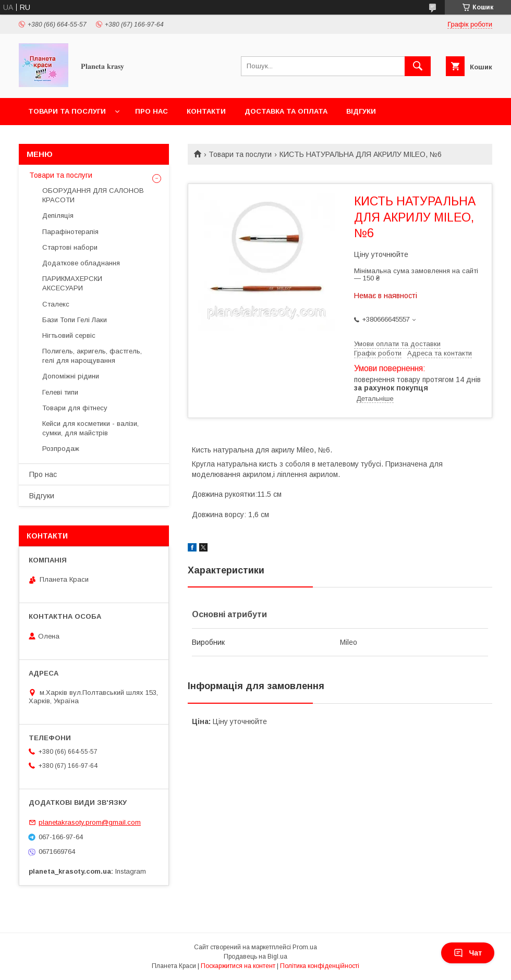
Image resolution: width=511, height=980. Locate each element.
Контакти (206, 111)
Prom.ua (305, 947)
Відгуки (361, 111)
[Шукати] (418, 66)
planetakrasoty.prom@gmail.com (90, 822)
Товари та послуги (67, 111)
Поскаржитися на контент (238, 966)
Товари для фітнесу (75, 408)
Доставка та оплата (286, 111)
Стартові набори (70, 247)
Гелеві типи (60, 392)
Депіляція (58, 216)
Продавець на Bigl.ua (256, 957)
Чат (468, 953)
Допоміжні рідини (71, 376)
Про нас (151, 111)
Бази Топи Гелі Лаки (75, 320)
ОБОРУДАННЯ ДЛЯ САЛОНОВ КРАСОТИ (93, 195)
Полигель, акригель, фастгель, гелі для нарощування (92, 356)
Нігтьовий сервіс (69, 335)
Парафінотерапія (70, 232)
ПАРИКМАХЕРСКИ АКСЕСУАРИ (72, 283)
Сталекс (56, 304)
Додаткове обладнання (81, 263)
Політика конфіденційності (320, 966)
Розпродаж (61, 449)
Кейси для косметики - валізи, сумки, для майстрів (90, 428)
